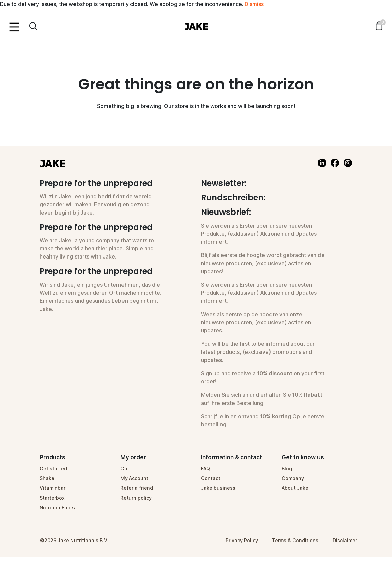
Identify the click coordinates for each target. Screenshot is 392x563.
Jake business (218, 488)
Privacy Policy (242, 540)
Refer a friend (137, 488)
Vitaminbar (53, 488)
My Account (134, 478)
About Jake (295, 488)
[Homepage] (196, 26)
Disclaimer (345, 540)
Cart (126, 468)
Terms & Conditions (295, 540)
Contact (211, 478)
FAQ (206, 468)
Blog (287, 468)
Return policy (136, 498)
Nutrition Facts (57, 507)
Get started (53, 468)
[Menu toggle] (14, 26)
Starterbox (52, 498)
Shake (47, 478)
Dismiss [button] (254, 4)
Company (293, 478)
